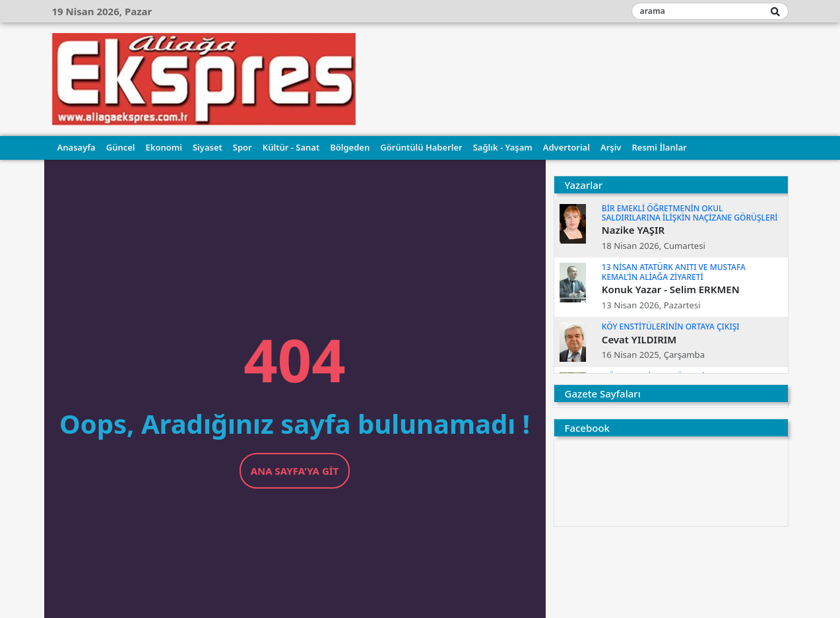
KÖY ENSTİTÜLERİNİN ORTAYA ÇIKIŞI (671, 326)
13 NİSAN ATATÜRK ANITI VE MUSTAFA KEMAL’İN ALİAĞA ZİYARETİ (674, 272)
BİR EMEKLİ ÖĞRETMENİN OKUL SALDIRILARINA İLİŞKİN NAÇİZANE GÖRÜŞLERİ (690, 213)
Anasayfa (77, 147)
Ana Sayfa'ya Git (295, 471)
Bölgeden (350, 147)
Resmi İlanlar (659, 147)
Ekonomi (164, 147)
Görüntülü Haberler (421, 147)
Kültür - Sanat (291, 147)
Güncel (121, 147)
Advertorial (566, 147)
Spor (242, 147)
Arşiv (611, 147)
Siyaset (208, 147)
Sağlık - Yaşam (503, 147)
